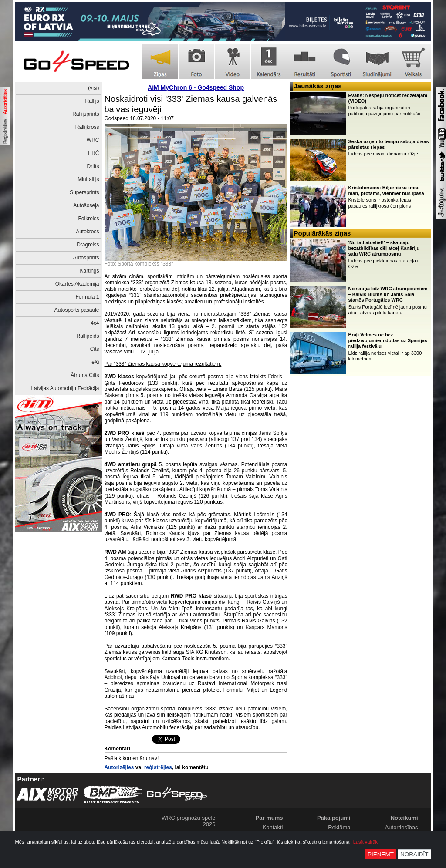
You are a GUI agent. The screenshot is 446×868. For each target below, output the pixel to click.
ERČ (93, 153)
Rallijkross (87, 127)
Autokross (87, 232)
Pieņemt (381, 854)
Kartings (89, 271)
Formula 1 (87, 297)
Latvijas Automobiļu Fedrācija (65, 388)
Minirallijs (88, 179)
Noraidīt (414, 854)
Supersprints (84, 192)
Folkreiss (88, 219)
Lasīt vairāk (365, 842)
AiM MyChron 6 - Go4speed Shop (196, 87)
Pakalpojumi (334, 818)
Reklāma (339, 827)
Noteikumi (404, 818)
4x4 (95, 323)
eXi (95, 362)
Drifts (93, 166)
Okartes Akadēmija (77, 284)
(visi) (93, 88)
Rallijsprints (86, 114)
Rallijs (92, 101)
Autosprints (86, 258)
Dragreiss (88, 245)
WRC (93, 140)
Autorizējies (119, 767)
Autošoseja (86, 205)
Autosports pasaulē (77, 310)
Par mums (269, 818)
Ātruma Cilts (85, 375)
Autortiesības (402, 827)
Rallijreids (88, 336)
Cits (95, 349)
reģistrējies (158, 767)
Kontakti (273, 827)
